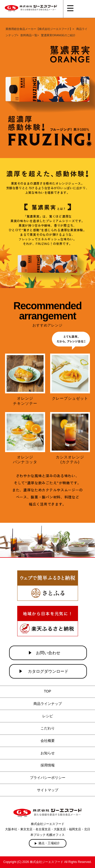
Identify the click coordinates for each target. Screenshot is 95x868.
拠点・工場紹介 (49, 843)
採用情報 (48, 765)
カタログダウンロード (48, 671)
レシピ (48, 716)
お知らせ (48, 753)
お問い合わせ (48, 653)
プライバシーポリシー (48, 778)
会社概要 (48, 741)
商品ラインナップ (48, 704)
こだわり (48, 728)
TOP (48, 691)
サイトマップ (48, 790)
